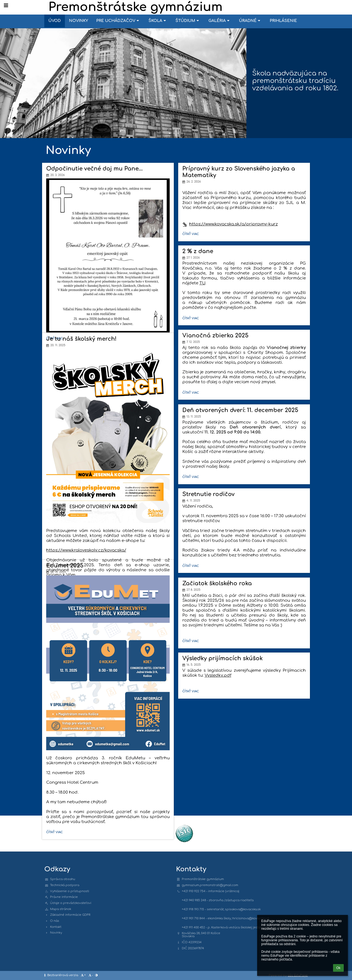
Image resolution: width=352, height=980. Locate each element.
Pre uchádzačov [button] (118, 21)
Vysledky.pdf (218, 675)
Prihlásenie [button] (283, 21)
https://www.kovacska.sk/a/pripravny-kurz (230, 224)
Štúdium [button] (188, 21)
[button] (6, 5)
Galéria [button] (220, 21)
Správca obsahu (63, 879)
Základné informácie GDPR (70, 915)
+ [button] (83, 975)
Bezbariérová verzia (62, 975)
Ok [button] (338, 968)
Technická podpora (65, 885)
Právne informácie (64, 897)
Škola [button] (158, 21)
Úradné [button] (250, 21)
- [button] (90, 975)
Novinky (56, 933)
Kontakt (56, 927)
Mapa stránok (61, 909)
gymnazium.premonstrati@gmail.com (210, 885)
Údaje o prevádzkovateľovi (71, 903)
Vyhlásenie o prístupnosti (70, 891)
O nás (55, 921)
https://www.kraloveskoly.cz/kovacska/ (86, 550)
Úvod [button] (55, 21)
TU (202, 283)
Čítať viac (192, 235)
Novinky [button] (79, 21)
